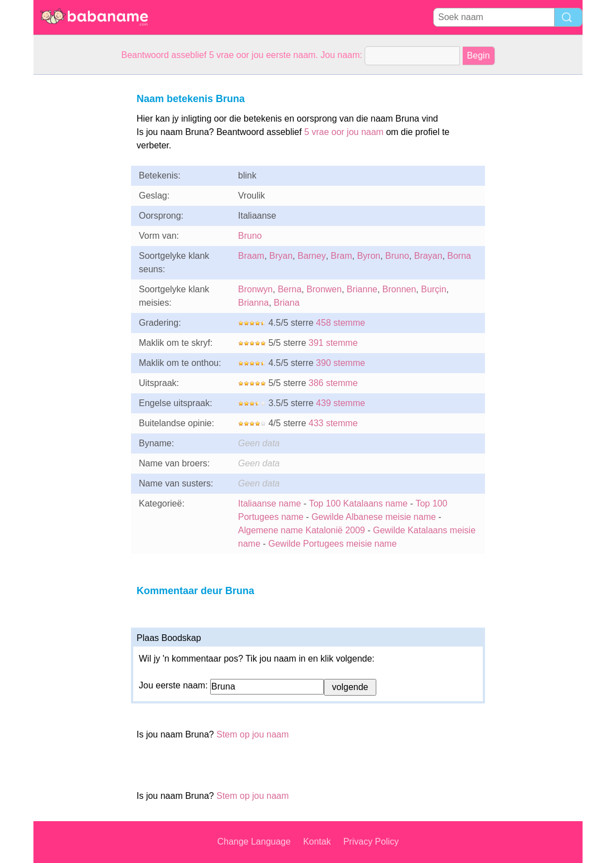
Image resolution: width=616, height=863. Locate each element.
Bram (341, 256)
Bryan (281, 256)
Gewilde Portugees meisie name (332, 544)
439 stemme (341, 403)
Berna (290, 289)
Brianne (362, 289)
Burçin (433, 289)
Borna (459, 256)
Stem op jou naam (253, 734)
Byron (368, 256)
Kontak (317, 842)
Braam (251, 256)
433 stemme (333, 423)
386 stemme (333, 383)
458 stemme (341, 323)
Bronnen (399, 289)
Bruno (250, 236)
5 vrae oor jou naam (344, 132)
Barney (312, 256)
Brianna (253, 303)
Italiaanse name (270, 503)
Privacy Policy (371, 842)
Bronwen (324, 289)
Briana (287, 303)
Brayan (428, 256)
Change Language (254, 842)
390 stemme (341, 363)
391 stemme (333, 343)
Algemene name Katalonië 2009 (302, 530)
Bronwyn (255, 289)
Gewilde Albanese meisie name (374, 517)
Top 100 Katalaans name (358, 503)
